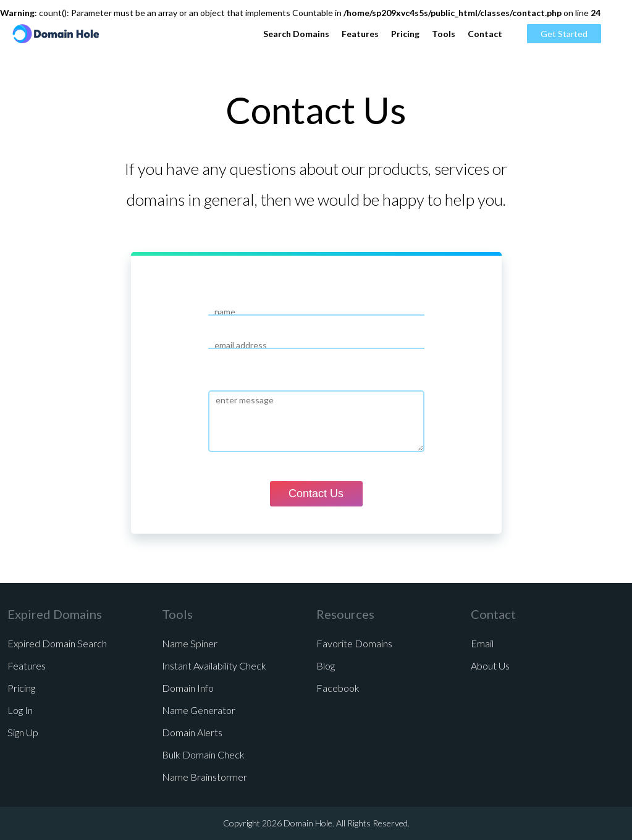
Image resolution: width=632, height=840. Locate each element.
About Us (490, 666)
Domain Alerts (192, 732)
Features (360, 34)
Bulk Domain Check (203, 754)
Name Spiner (190, 643)
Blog (326, 666)
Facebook (338, 688)
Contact (485, 34)
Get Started (564, 34)
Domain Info (188, 688)
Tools (444, 34)
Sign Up (23, 732)
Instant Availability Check (214, 666)
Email (482, 643)
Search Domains (296, 34)
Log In (20, 710)
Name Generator (199, 710)
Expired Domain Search (57, 643)
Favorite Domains (354, 643)
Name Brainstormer (204, 777)
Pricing (405, 34)
